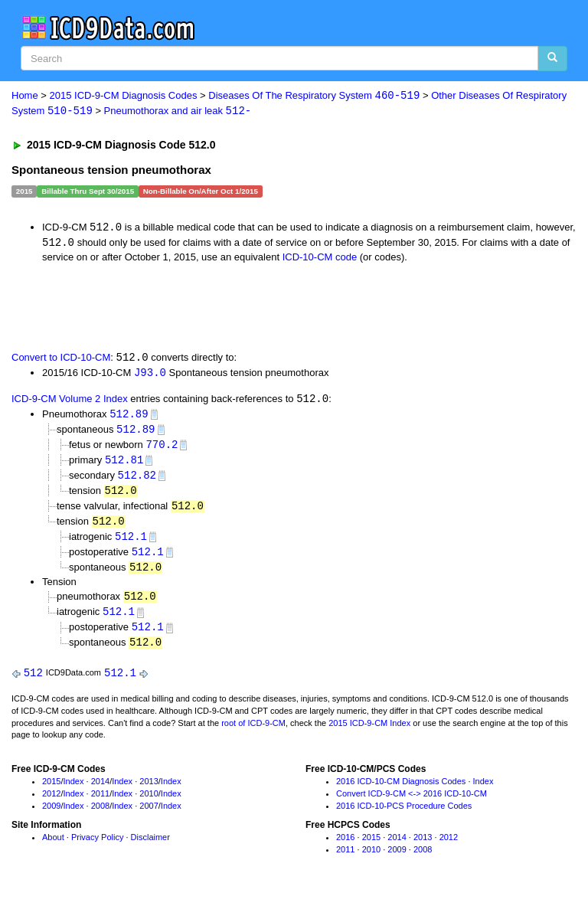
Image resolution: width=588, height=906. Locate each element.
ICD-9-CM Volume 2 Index (70, 402)
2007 (149, 816)
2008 (100, 816)
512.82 (137, 480)
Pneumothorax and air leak (178, 111)
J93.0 (150, 374)
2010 (149, 803)
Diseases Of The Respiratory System (314, 96)
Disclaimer (150, 847)
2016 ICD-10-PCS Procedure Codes (404, 816)
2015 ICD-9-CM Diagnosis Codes (124, 96)
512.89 (129, 417)
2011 (100, 803)
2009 (51, 816)
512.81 (124, 464)
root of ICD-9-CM (253, 733)
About (53, 847)
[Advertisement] (185, 307)
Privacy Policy (97, 847)
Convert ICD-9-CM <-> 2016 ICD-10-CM (412, 803)
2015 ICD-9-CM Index (369, 733)
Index (74, 791)
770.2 (162, 448)
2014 (100, 791)
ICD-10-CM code (320, 258)
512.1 (131, 543)
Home (25, 96)
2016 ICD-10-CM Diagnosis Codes (401, 791)
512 (33, 683)
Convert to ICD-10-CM (61, 360)
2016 (345, 847)
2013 (149, 791)
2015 (51, 791)
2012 (51, 803)
